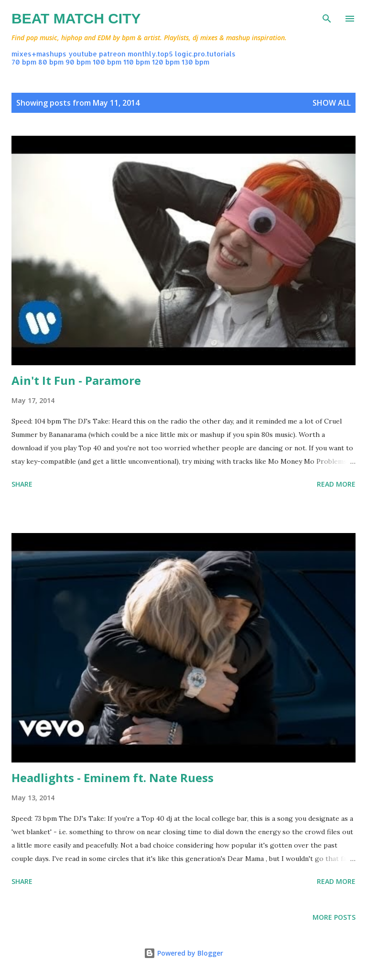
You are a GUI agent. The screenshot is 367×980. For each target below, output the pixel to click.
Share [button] (22, 484)
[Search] (327, 17)
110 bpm (137, 62)
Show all (332, 103)
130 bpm (195, 62)
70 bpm (24, 62)
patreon (112, 54)
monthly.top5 (150, 54)
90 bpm (78, 62)
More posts (334, 917)
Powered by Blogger (183, 953)
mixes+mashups (39, 54)
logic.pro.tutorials (205, 54)
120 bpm (166, 62)
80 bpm (51, 62)
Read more (336, 484)
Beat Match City (76, 18)
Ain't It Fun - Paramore (76, 380)
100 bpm (107, 62)
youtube (83, 54)
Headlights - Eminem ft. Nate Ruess (113, 778)
